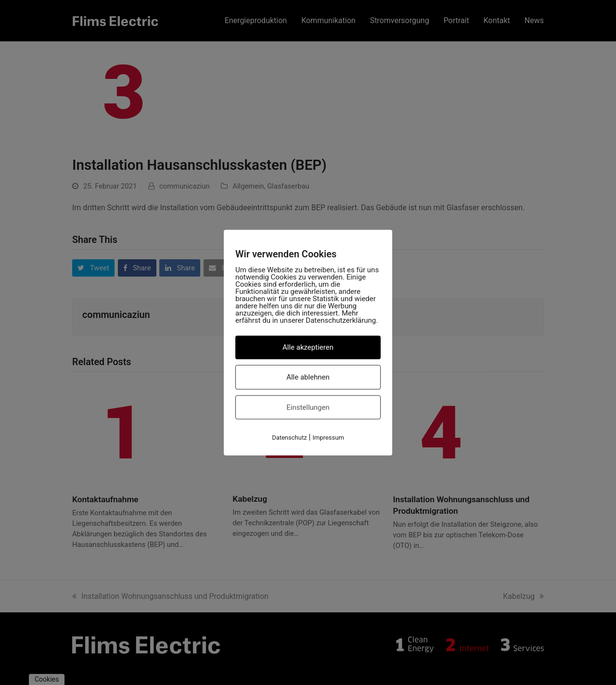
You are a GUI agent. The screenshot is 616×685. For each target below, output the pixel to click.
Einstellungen (308, 407)
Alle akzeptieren (308, 347)
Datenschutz (289, 438)
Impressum (328, 438)
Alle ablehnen (308, 377)
